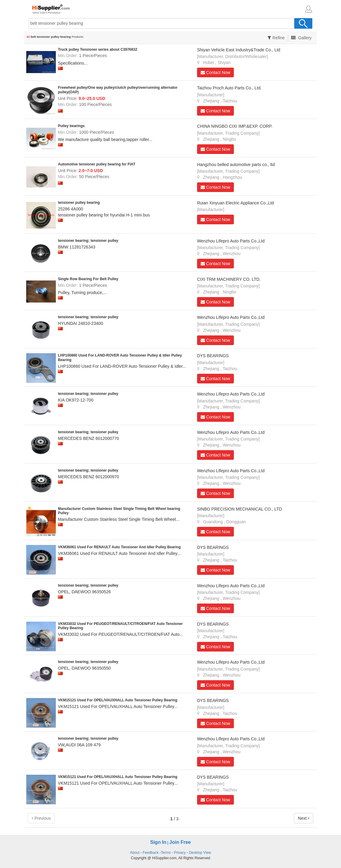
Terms (166, 853)
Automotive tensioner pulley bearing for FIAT (97, 164)
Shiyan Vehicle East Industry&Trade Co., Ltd (239, 50)
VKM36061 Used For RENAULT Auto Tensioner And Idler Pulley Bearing (119, 547)
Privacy (180, 853)
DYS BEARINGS (213, 356)
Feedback (151, 853)
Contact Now (215, 72)
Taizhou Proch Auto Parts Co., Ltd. (229, 88)
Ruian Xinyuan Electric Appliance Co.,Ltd (235, 203)
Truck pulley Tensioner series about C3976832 (98, 50)
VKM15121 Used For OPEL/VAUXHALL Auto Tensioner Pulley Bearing (118, 700)
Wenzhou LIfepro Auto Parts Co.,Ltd (231, 241)
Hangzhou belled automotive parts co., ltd (236, 165)
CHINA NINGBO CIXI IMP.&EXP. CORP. (235, 126)
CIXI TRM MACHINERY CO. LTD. (229, 279)
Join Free (180, 842)
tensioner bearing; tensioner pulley (88, 241)
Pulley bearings (71, 126)
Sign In (158, 842)
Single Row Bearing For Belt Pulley (88, 279)
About (135, 853)
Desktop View (200, 853)
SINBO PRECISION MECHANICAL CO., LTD (240, 509)
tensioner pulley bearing (79, 203)
